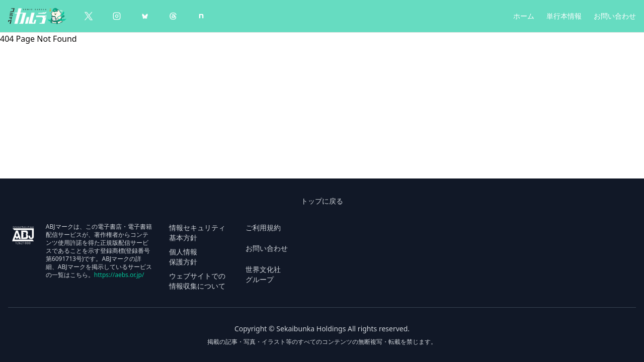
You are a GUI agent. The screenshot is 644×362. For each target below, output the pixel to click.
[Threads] (173, 16)
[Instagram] (117, 16)
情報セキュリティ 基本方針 (197, 233)
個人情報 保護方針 (183, 257)
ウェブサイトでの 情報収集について (197, 281)
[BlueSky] (145, 16)
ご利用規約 (263, 228)
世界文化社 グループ (263, 274)
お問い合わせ (615, 16)
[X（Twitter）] (89, 16)
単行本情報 (564, 16)
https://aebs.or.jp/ (119, 275)
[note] (201, 16)
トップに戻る (322, 201)
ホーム (524, 16)
